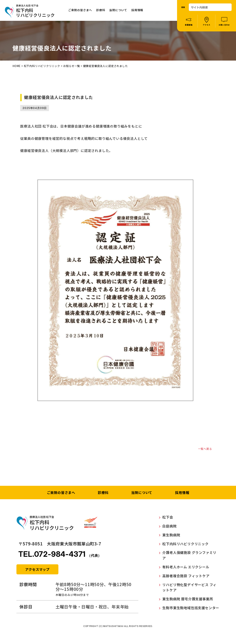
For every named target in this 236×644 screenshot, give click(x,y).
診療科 (101, 10)
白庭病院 (169, 527)
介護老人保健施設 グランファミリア (189, 556)
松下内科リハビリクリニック (42, 66)
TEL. (60, 555)
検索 (183, 7)
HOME (17, 66)
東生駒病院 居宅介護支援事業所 (188, 600)
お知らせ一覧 (72, 66)
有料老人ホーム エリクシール (186, 568)
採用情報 (137, 10)
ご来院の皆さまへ (80, 10)
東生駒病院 (171, 536)
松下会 (168, 518)
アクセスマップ (37, 571)
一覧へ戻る (203, 449)
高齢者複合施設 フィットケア (186, 577)
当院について (118, 10)
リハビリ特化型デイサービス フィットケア (189, 588)
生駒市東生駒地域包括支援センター (191, 609)
